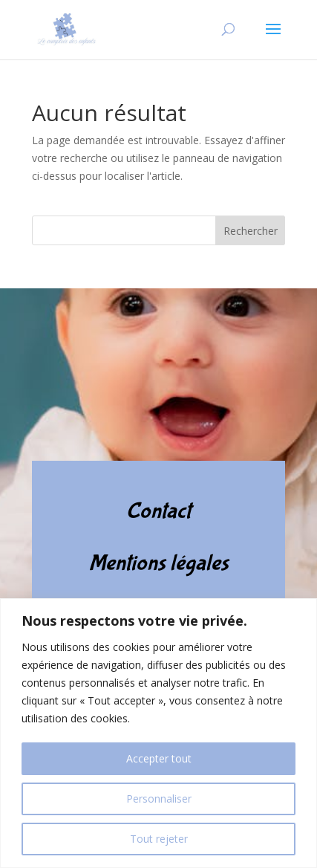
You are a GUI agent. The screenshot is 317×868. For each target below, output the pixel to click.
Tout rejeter (159, 839)
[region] (158, 733)
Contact (158, 511)
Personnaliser (159, 799)
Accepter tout (159, 758)
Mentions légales (159, 563)
